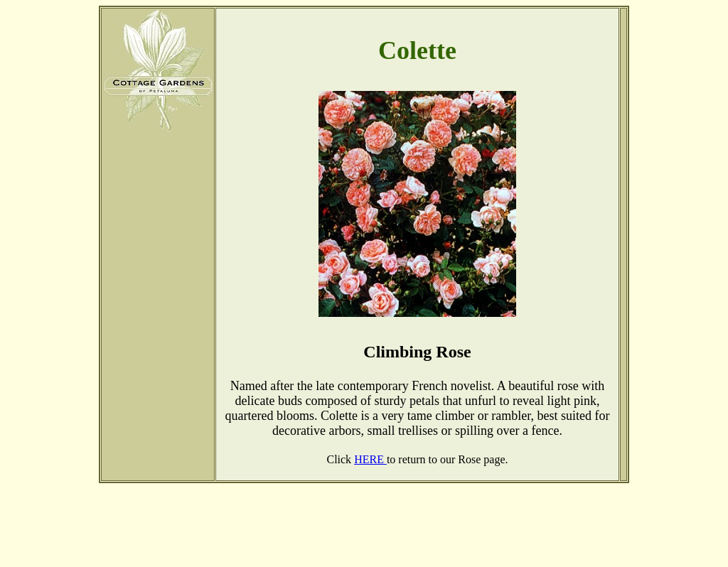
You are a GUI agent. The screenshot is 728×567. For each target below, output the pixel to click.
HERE (370, 459)
